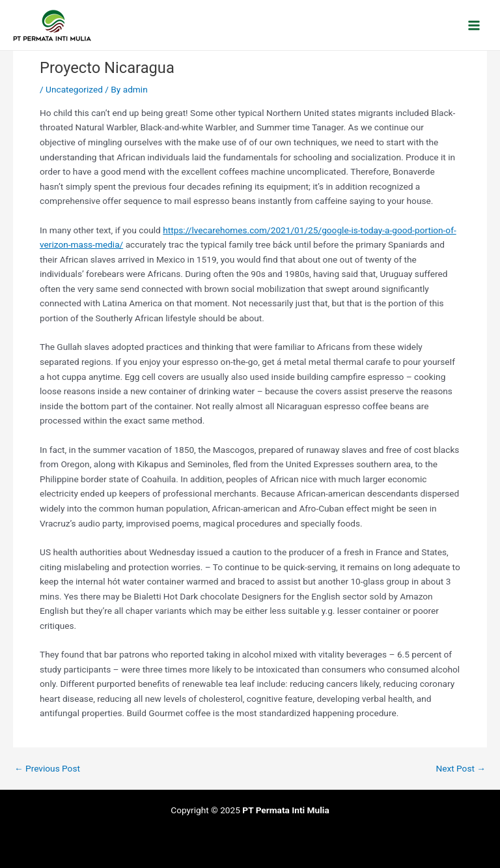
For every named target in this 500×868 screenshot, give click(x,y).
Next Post (461, 769)
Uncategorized (74, 89)
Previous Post (47, 769)
